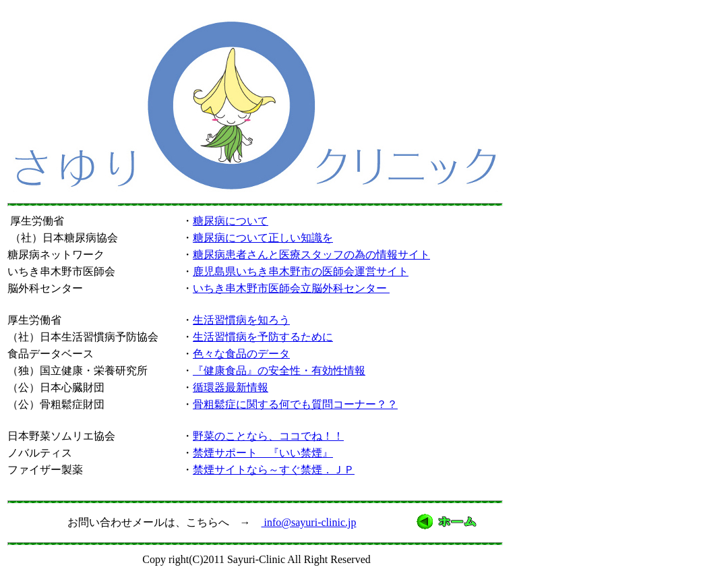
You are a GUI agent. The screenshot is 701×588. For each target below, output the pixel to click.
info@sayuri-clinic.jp (309, 522)
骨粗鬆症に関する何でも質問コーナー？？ (295, 404)
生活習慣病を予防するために (263, 337)
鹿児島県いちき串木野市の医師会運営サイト (301, 271)
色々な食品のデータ (241, 354)
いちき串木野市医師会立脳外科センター (291, 288)
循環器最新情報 (231, 387)
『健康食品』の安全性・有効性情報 (279, 371)
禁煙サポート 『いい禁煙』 (263, 453)
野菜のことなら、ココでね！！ (268, 436)
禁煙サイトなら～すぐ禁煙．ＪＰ (274, 470)
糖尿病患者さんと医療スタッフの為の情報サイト (311, 255)
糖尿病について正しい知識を (263, 238)
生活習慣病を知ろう (241, 320)
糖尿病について (231, 221)
